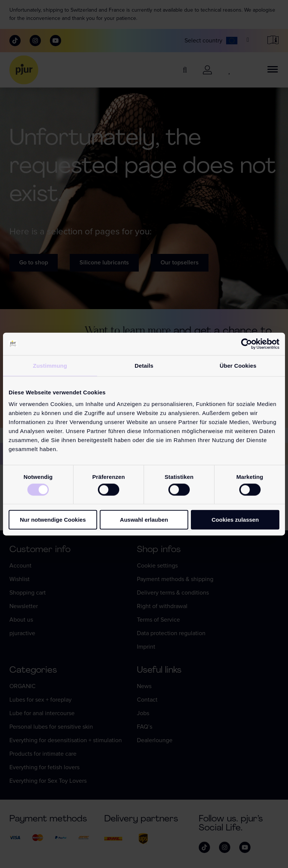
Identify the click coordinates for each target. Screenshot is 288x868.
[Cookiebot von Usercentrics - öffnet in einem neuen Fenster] (247, 344)
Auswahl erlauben (144, 520)
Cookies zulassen (235, 520)
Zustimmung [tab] (50, 365)
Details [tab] (144, 365)
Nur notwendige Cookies (53, 520)
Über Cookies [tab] (238, 365)
